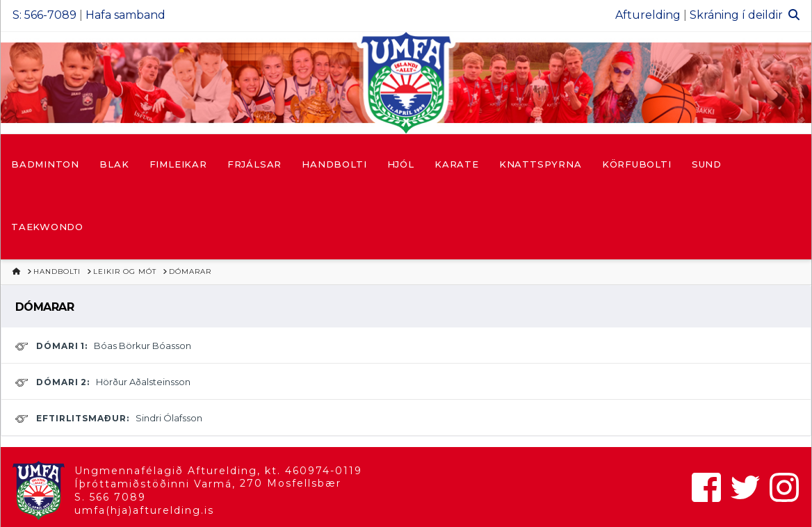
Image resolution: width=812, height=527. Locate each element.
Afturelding (648, 15)
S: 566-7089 (44, 15)
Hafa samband (125, 15)
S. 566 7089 (110, 497)
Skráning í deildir (736, 15)
